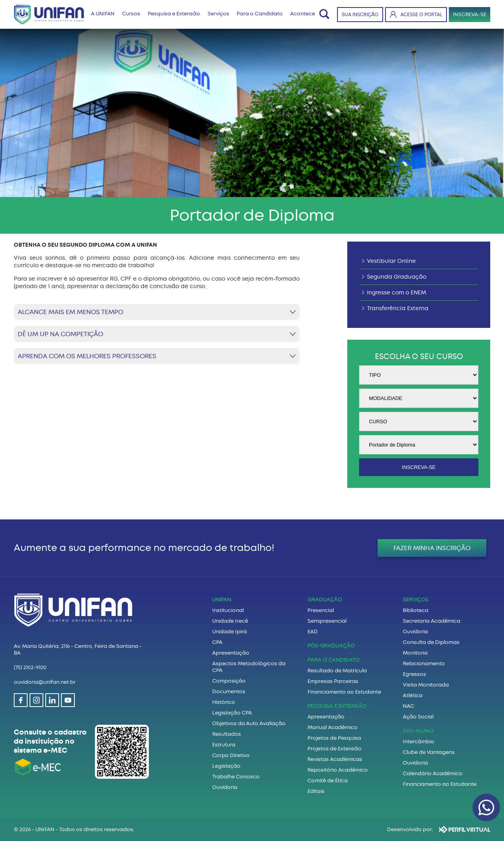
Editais (316, 791)
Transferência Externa (398, 308)
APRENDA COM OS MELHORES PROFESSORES (87, 356)
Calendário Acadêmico (433, 773)
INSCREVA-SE (470, 14)
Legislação (226, 766)
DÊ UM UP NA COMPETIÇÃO (60, 334)
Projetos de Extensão (334, 749)
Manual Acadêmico (333, 727)
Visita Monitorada (426, 685)
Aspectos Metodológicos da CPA (249, 667)
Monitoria (415, 653)
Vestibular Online (391, 261)
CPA (217, 642)
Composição (229, 681)
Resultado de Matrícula (337, 671)
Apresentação (231, 653)
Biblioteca (416, 610)
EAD (313, 632)
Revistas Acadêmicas (335, 759)
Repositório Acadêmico (338, 770)
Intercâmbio (419, 741)
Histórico (224, 702)
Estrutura (224, 745)
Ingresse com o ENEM (397, 293)
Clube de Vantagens (429, 752)
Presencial (321, 610)
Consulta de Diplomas (431, 642)
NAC (409, 706)
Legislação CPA (232, 713)
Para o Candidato (260, 14)
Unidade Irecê (230, 621)
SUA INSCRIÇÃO (360, 15)
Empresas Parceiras (333, 681)
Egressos (414, 674)
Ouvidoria (225, 787)
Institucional (228, 610)
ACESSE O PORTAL (416, 14)
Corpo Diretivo (231, 755)
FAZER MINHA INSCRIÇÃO (432, 548)
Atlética (413, 695)
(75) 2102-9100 (30, 667)
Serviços (218, 14)
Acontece (303, 14)
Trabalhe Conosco (236, 777)
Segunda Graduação (397, 277)
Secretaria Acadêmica (432, 621)
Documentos (229, 691)
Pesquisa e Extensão (174, 14)
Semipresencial (327, 621)
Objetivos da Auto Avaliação (249, 723)
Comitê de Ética (328, 781)
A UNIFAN (103, 14)
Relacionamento (424, 663)
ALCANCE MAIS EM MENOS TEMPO (70, 312)
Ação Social (418, 717)
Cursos (131, 14)
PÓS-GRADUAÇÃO (331, 646)
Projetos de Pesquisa (334, 738)
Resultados (227, 734)
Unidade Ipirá (230, 632)
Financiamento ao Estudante (344, 692)
